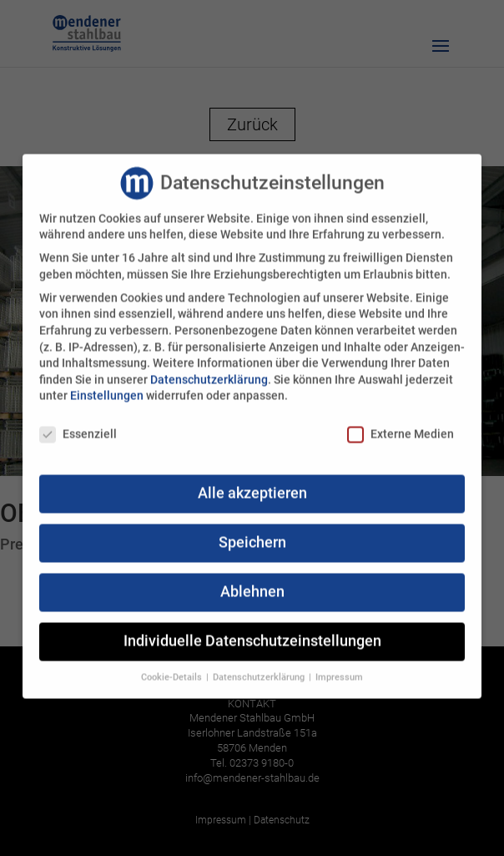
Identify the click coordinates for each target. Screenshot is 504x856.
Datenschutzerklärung (209, 372)
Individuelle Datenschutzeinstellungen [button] (252, 634)
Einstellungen (107, 389)
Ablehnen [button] (252, 585)
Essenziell (78, 427)
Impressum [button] (339, 670)
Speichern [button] (252, 535)
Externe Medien (401, 427)
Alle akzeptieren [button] (252, 486)
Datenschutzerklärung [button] (260, 670)
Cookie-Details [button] (173, 670)
